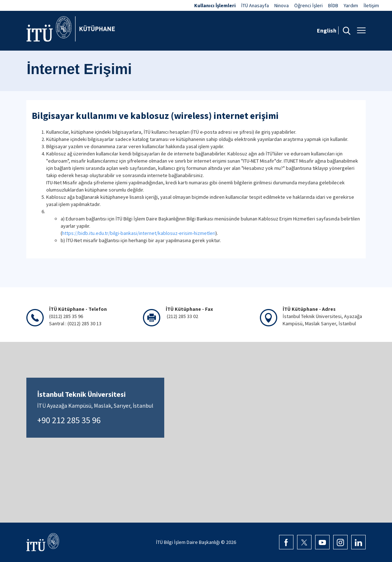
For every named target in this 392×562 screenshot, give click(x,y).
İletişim (371, 5)
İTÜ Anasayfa (255, 5)
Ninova (282, 5)
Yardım (351, 5)
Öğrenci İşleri (308, 5)
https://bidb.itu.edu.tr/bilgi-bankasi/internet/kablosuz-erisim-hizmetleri (139, 233)
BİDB (333, 5)
